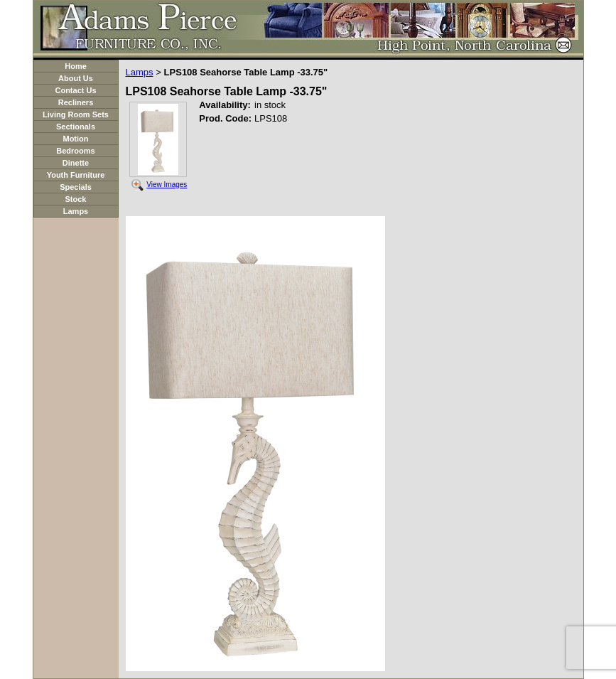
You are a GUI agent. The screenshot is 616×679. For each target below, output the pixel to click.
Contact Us (75, 90)
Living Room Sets (76, 114)
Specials (76, 187)
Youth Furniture (76, 175)
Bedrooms (75, 151)
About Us (76, 78)
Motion (75, 139)
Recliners (76, 102)
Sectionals (76, 127)
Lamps (76, 211)
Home (76, 66)
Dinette (76, 163)
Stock (76, 199)
